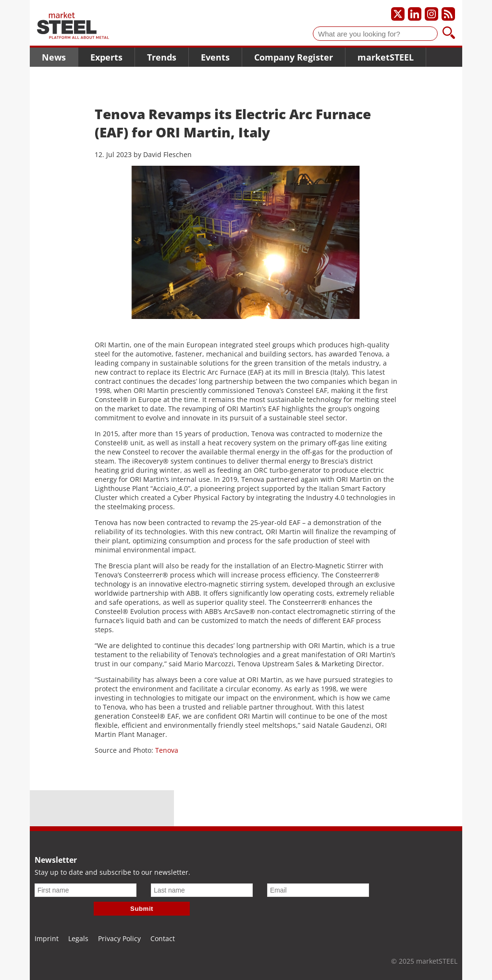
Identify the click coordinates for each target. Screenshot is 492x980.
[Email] (318, 890)
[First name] (86, 890)
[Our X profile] (398, 14)
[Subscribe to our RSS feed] (448, 14)
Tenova (167, 750)
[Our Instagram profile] (431, 14)
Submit (142, 909)
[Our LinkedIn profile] (415, 14)
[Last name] (202, 890)
